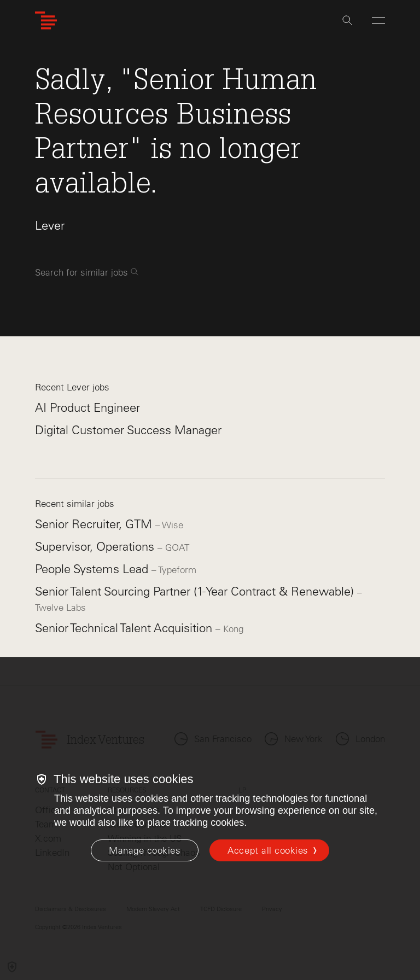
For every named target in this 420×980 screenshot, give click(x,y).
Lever (50, 226)
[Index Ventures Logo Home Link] (46, 21)
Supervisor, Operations (96, 547)
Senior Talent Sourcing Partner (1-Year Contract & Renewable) (196, 591)
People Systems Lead (93, 569)
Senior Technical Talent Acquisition (125, 628)
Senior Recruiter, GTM (95, 524)
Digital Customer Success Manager (128, 430)
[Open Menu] (378, 20)
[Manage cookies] (145, 850)
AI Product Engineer (87, 408)
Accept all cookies (268, 850)
